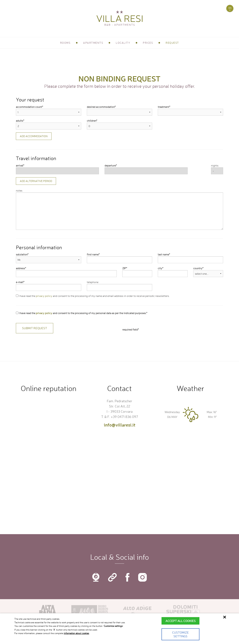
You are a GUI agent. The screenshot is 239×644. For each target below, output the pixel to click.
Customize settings (180, 634)
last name (163, 254)
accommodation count (29, 107)
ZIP (124, 268)
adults (20, 121)
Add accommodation (34, 136)
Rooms (65, 43)
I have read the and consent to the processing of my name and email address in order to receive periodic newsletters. (93, 296)
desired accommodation (101, 107)
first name (93, 254)
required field (130, 329)
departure (110, 165)
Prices (148, 43)
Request (172, 43)
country (198, 268)
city (160, 268)
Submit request (35, 328)
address (20, 268)
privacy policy (44, 296)
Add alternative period (36, 181)
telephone (93, 282)
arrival (20, 165)
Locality (123, 43)
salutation (22, 254)
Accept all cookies (181, 621)
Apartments (93, 43)
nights (215, 165)
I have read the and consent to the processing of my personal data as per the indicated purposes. (81, 313)
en (230, 8)
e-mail (20, 282)
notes (19, 190)
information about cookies (76, 633)
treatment (163, 107)
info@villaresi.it (120, 425)
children (91, 121)
